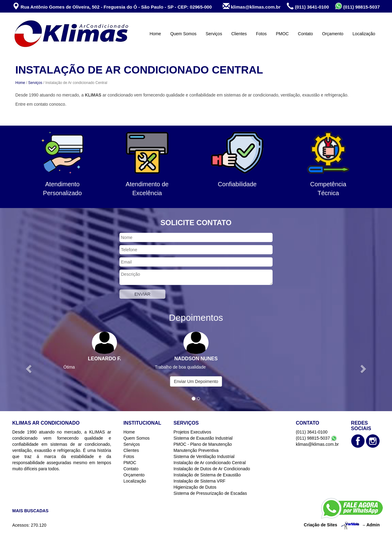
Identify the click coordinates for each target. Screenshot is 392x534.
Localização (364, 34)
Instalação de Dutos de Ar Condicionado (212, 469)
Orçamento (333, 34)
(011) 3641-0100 (308, 6)
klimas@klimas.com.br (252, 6)
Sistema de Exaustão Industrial (203, 438)
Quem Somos (183, 34)
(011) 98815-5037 (357, 6)
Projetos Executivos (192, 432)
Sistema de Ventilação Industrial (204, 456)
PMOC (282, 34)
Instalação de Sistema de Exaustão (207, 475)
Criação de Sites (320, 525)
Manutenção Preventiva (196, 450)
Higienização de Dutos (195, 487)
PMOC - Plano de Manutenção (203, 444)
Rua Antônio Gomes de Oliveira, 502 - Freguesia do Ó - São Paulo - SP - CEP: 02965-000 (112, 6)
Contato (305, 34)
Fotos (261, 34)
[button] (29, 368)
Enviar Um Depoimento (196, 381)
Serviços (214, 34)
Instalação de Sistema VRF (199, 481)
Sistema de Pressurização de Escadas (210, 493)
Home (155, 34)
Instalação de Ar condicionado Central (209, 463)
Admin (373, 525)
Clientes (239, 34)
